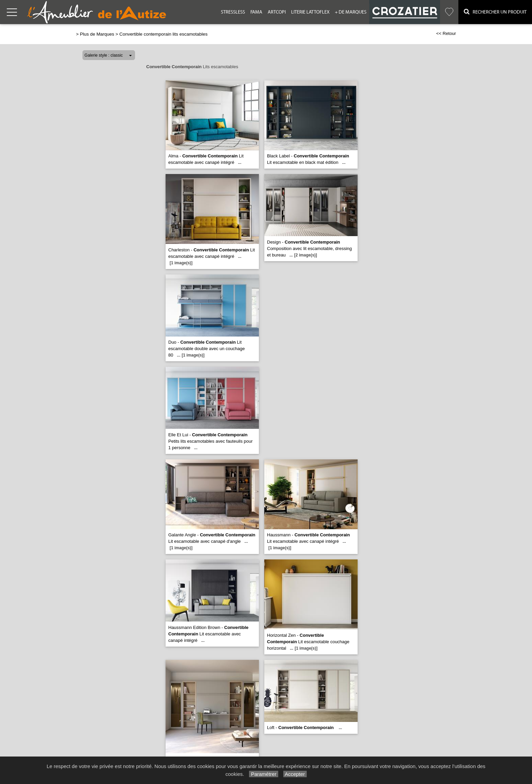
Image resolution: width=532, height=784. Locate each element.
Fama (256, 12)
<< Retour (446, 33)
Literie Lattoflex (310, 12)
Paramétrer (263, 774)
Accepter (295, 774)
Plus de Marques (97, 34)
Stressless (233, 12)
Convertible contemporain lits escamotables (164, 34)
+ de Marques (351, 12)
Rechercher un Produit (495, 12)
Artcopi (277, 12)
